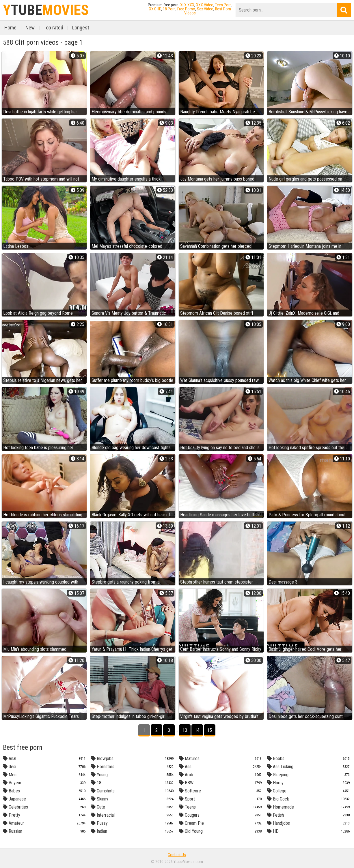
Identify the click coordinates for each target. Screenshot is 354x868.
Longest (81, 28)
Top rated (53, 28)
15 (210, 730)
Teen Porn (223, 5)
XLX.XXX (187, 5)
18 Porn (169, 9)
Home (10, 28)
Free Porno (186, 9)
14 (197, 730)
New (30, 28)
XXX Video (205, 5)
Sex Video (205, 9)
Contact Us (177, 855)
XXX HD (155, 9)
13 (185, 730)
